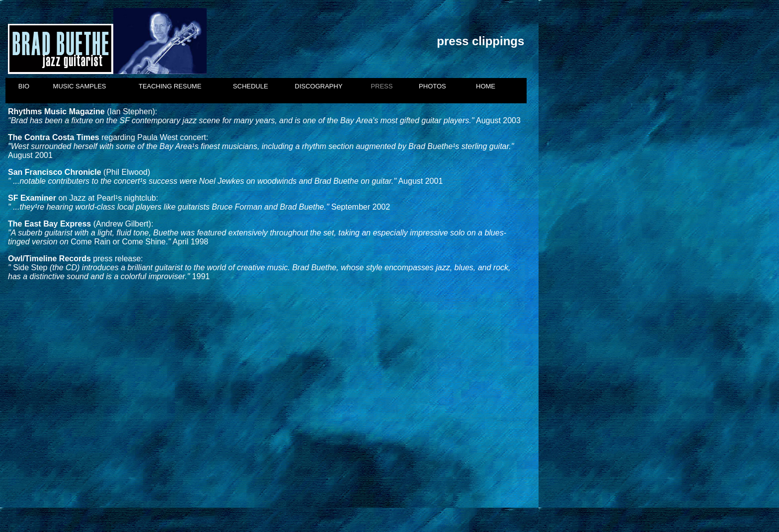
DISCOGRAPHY (318, 86)
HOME (486, 86)
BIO (24, 86)
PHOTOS (432, 86)
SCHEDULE (251, 86)
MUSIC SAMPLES (80, 86)
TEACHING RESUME (170, 86)
